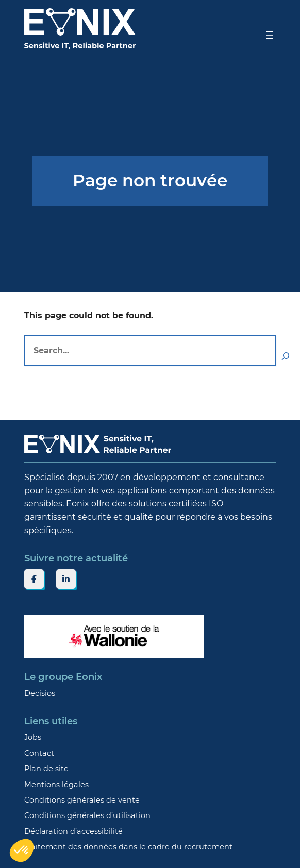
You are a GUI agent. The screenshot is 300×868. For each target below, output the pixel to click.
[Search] (286, 356)
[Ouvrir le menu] (270, 35)
